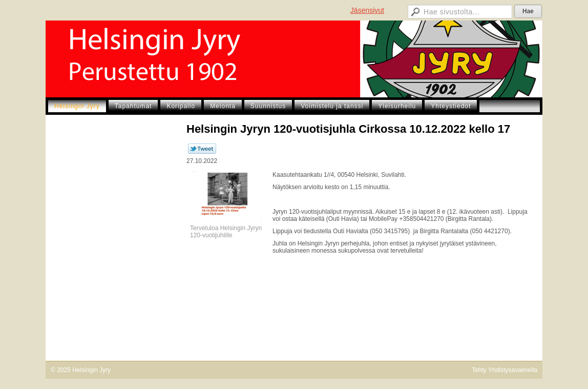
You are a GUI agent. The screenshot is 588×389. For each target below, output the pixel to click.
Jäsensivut (367, 10)
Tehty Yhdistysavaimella (505, 370)
